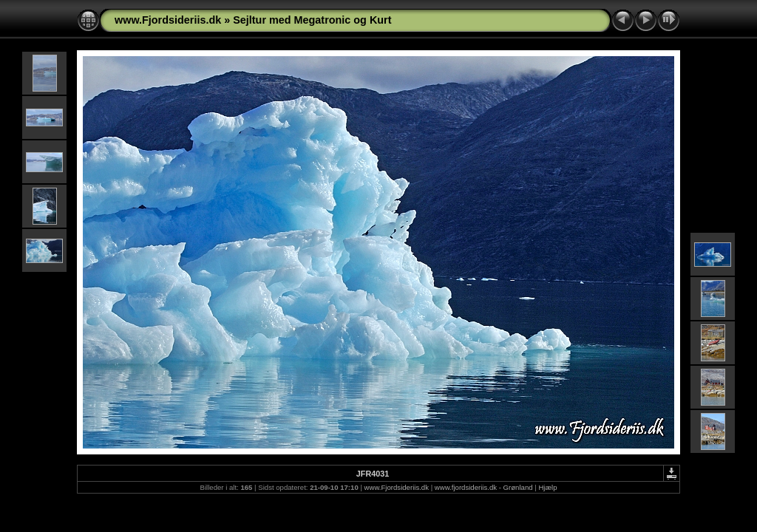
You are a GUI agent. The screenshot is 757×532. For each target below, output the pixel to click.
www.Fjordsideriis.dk (168, 20)
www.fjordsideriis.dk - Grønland (484, 487)
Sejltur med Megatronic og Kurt (312, 20)
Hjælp (547, 487)
